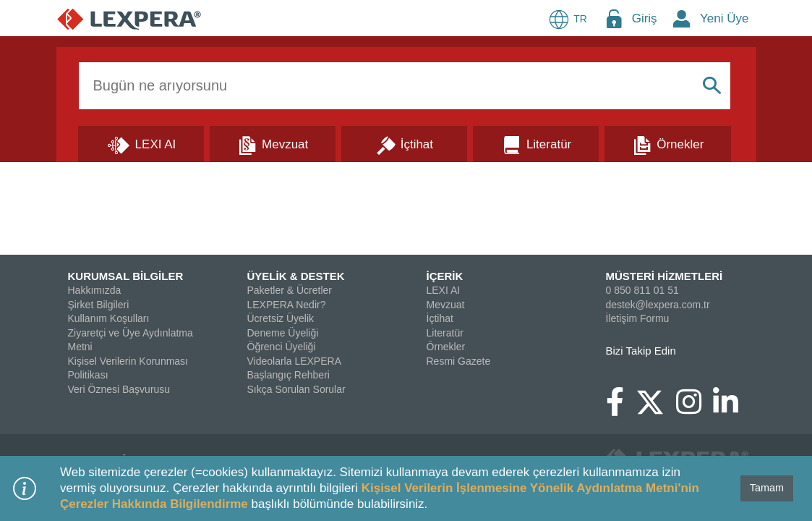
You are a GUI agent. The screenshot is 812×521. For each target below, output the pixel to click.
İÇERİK (445, 276)
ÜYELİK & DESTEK (296, 276)
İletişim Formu (638, 318)
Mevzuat (446, 305)
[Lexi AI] (141, 143)
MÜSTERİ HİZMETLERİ (664, 276)
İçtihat (440, 318)
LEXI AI (444, 290)
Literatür (445, 333)
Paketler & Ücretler (290, 290)
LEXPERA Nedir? (287, 305)
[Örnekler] (667, 143)
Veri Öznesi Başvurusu (119, 389)
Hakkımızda (95, 290)
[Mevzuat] (273, 143)
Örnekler (446, 347)
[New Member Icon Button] (682, 18)
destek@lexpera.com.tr (658, 305)
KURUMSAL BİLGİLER (126, 276)
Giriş (645, 18)
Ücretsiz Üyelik (281, 318)
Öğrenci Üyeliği (282, 347)
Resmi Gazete (459, 361)
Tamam (767, 488)
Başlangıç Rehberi (289, 375)
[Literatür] (536, 143)
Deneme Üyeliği (283, 333)
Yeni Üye (724, 18)
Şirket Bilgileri (99, 305)
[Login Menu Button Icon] (614, 18)
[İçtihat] (404, 143)
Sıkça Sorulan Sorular (296, 389)
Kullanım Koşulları (109, 318)
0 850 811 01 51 (642, 290)
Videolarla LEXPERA (294, 361)
